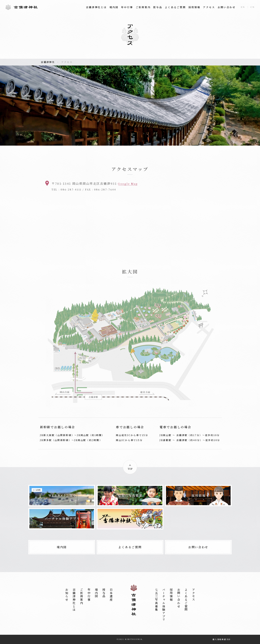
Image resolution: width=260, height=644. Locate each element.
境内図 (114, 7)
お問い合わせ (226, 7)
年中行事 (127, 7)
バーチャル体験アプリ (164, 605)
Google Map (128, 184)
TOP (130, 469)
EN (243, 7)
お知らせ (67, 595)
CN (253, 7)
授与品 (158, 7)
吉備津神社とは (96, 7)
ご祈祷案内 (143, 7)
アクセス (209, 7)
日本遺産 (111, 595)
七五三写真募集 (156, 600)
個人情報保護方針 (222, 639)
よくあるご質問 (175, 7)
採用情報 (194, 7)
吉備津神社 (22, 7)
